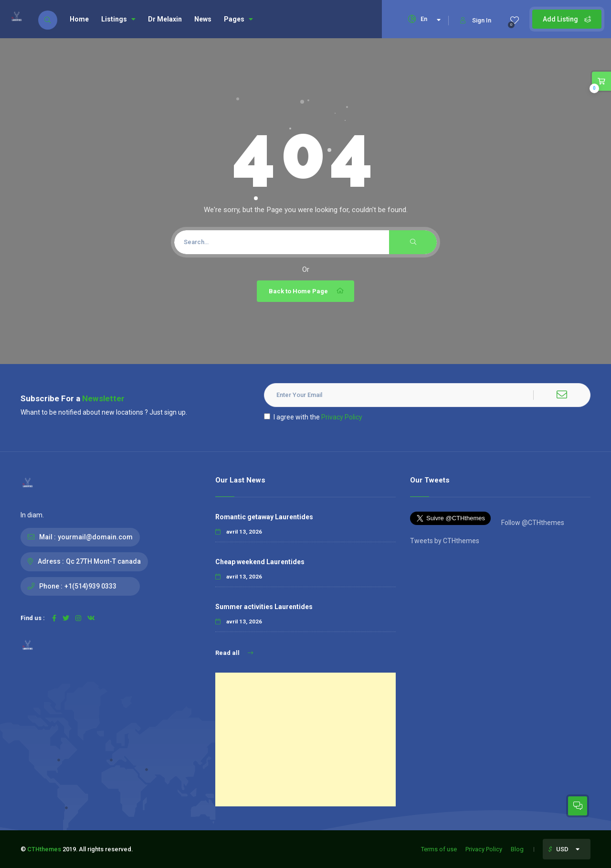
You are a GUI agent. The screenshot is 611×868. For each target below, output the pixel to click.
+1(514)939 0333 (90, 586)
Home (79, 19)
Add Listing (567, 19)
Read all (234, 653)
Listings (118, 19)
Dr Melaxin (165, 19)
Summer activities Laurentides (264, 607)
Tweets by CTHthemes (445, 541)
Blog (517, 849)
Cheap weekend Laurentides (260, 562)
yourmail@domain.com (95, 537)
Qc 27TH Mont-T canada (103, 561)
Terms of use (439, 849)
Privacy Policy (342, 417)
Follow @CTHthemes (532, 523)
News (203, 19)
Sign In (476, 20)
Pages (238, 19)
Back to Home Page (307, 291)
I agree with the (313, 417)
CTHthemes (44, 849)
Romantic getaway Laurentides (264, 517)
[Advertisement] (305, 739)
